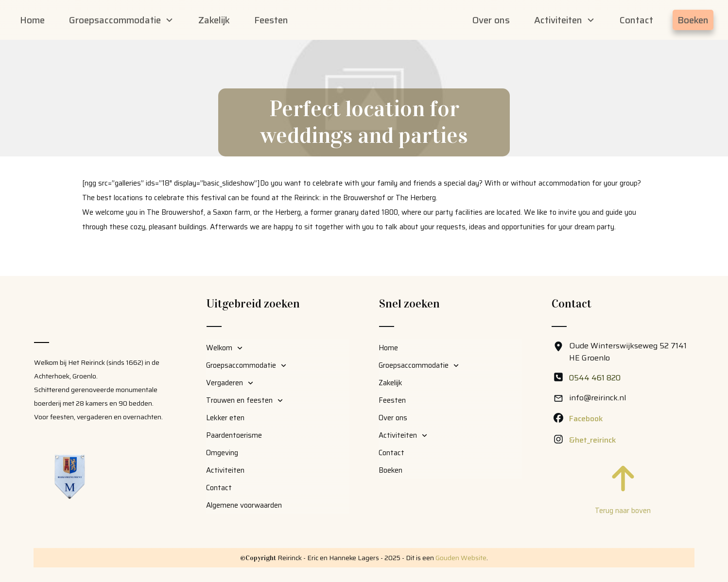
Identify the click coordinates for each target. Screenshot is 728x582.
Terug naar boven (623, 511)
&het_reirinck (593, 440)
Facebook (586, 419)
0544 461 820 (595, 378)
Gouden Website (461, 558)
